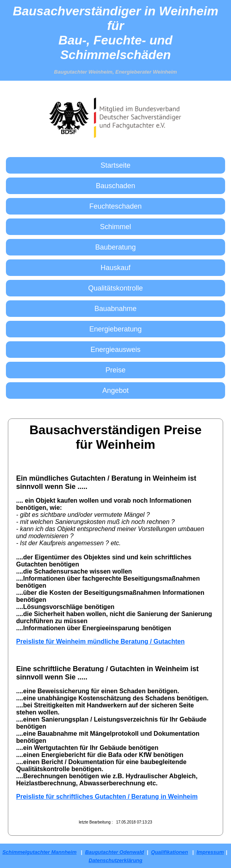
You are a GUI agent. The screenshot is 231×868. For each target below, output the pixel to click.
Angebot (115, 391)
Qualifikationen (170, 852)
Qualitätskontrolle (115, 288)
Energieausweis (115, 350)
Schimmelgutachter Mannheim (40, 852)
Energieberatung (115, 329)
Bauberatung (115, 247)
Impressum (210, 852)
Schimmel (115, 227)
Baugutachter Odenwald (115, 852)
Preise (115, 370)
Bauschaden (115, 186)
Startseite (115, 165)
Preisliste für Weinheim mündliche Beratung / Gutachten (100, 641)
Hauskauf (115, 268)
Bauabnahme (115, 309)
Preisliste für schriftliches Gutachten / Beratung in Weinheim (107, 797)
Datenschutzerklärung (115, 860)
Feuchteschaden (115, 206)
